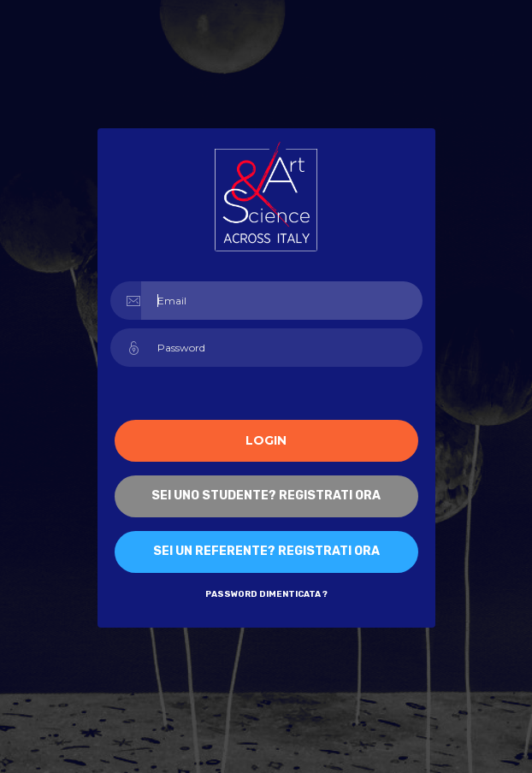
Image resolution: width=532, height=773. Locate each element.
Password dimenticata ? (266, 594)
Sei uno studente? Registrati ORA (266, 496)
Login (266, 440)
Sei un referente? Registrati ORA (266, 551)
